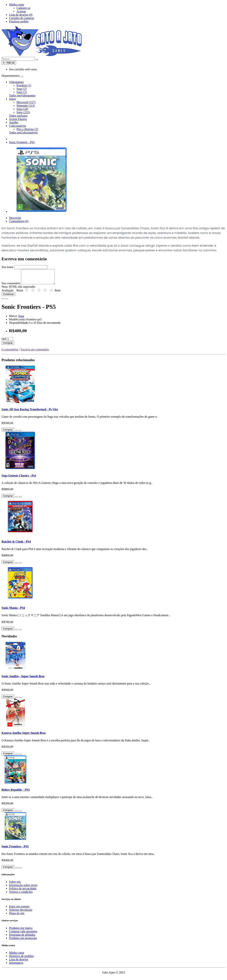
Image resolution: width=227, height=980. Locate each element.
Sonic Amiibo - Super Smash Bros (23, 679)
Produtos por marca (21, 931)
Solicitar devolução (21, 913)
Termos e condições (21, 895)
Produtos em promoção (23, 941)
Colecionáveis (17, 126)
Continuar (8, 297)
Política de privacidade (23, 891)
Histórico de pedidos (21, 959)
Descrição (15, 218)
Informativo (16, 966)
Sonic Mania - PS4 (13, 611)
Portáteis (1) (24, 85)
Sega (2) (22, 89)
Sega (21, 319)
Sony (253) (23, 112)
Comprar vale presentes (23, 934)
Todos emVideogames (22, 95)
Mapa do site (17, 916)
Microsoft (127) (26, 102)
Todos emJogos (18, 116)
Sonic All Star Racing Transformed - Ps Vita (30, 412)
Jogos (12, 99)
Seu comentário (11, 286)
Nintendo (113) (26, 106)
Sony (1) (22, 92)
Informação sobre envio (23, 888)
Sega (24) (22, 109)
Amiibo (14, 122)
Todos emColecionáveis (23, 133)
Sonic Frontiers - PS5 (22, 142)
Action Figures (18, 119)
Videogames (16, 82)
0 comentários (10, 352)
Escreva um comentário (35, 352)
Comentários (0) (19, 221)
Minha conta (16, 955)
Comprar (8, 346)
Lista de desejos (19, 962)
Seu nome (7, 267)
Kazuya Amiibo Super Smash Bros (24, 736)
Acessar (21, 11)
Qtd (4, 342)
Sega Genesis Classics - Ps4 (19, 478)
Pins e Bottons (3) (27, 129)
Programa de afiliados (22, 937)
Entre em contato (19, 909)
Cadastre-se (23, 8)
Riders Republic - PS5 (16, 793)
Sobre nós (15, 885)
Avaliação (7, 293)
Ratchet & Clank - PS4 (16, 544)
